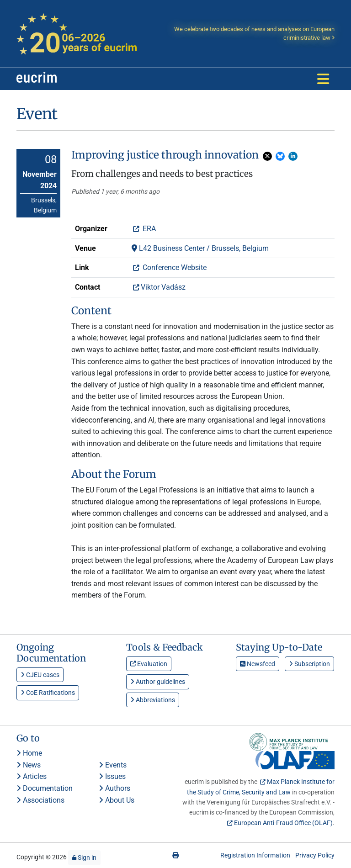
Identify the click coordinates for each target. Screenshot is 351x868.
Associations (40, 800)
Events (113, 765)
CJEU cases (40, 675)
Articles (32, 776)
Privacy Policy (315, 855)
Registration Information (255, 855)
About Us (117, 800)
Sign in (84, 857)
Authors (114, 788)
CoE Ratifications (48, 693)
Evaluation (149, 664)
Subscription (309, 664)
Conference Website (174, 267)
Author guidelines (158, 682)
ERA (148, 229)
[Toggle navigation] (323, 79)
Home (29, 753)
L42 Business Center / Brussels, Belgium (200, 248)
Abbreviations (153, 700)
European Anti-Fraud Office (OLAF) (283, 823)
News (29, 765)
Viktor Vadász (163, 287)
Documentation (45, 788)
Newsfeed (258, 664)
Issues (112, 776)
